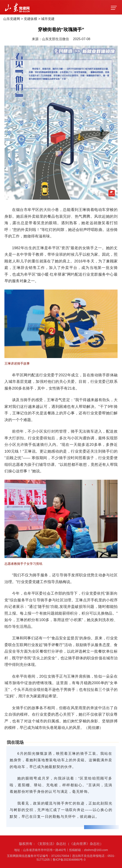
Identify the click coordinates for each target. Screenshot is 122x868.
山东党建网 (12, 19)
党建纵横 (31, 19)
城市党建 (48, 19)
